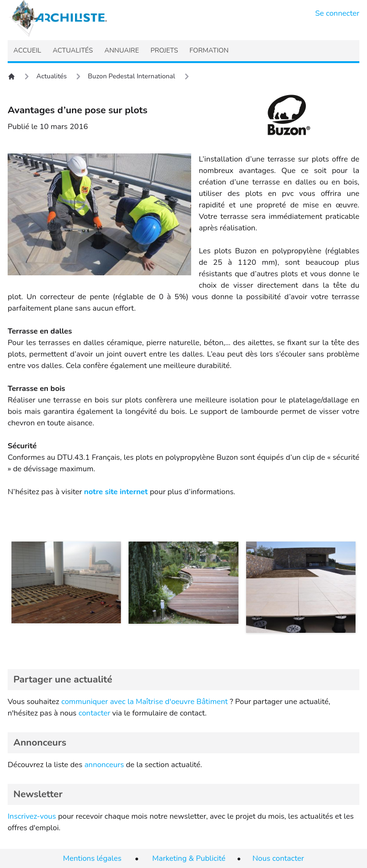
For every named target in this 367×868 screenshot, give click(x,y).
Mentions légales (92, 858)
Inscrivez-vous (32, 816)
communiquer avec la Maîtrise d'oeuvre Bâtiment (145, 702)
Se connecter (338, 13)
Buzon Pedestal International (132, 76)
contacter (94, 713)
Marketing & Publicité (189, 858)
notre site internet (116, 492)
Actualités (52, 76)
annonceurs (104, 765)
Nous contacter (278, 858)
